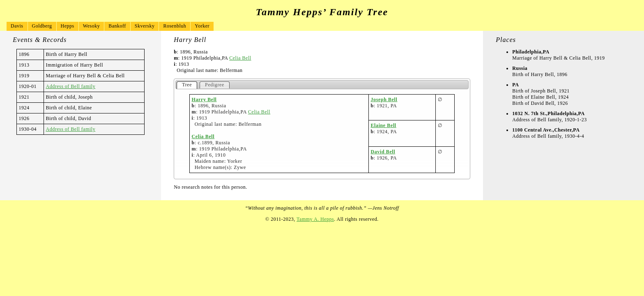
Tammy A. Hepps (315, 219)
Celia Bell (240, 58)
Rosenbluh (175, 26)
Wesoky (91, 26)
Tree (187, 85)
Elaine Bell (384, 125)
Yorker (202, 26)
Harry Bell (204, 99)
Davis (17, 26)
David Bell (383, 152)
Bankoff (117, 26)
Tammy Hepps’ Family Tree (322, 12)
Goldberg (42, 26)
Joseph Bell (384, 99)
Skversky (145, 26)
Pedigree (215, 85)
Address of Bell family (71, 86)
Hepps (68, 26)
